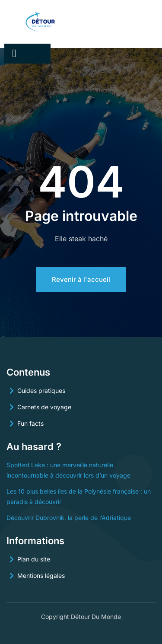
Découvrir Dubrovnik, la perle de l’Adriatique (69, 518)
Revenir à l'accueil (81, 279)
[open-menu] (14, 54)
